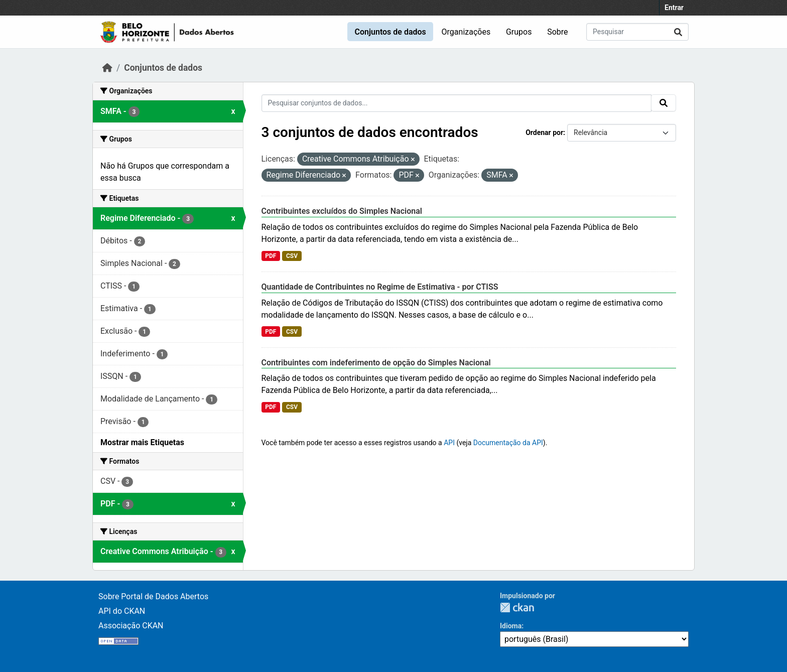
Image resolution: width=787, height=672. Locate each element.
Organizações (466, 32)
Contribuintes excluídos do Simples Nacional (342, 211)
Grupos (519, 32)
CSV (292, 256)
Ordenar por (544, 132)
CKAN (517, 608)
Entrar (674, 8)
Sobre (557, 32)
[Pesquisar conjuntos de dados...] (637, 32)
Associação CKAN (131, 626)
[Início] (107, 68)
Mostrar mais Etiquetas (142, 442)
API (449, 443)
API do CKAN (122, 611)
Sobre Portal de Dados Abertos (153, 596)
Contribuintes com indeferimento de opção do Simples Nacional (376, 363)
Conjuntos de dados (390, 32)
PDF (271, 256)
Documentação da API (508, 443)
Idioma (511, 626)
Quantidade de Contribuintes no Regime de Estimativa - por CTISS (380, 287)
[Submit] (678, 32)
